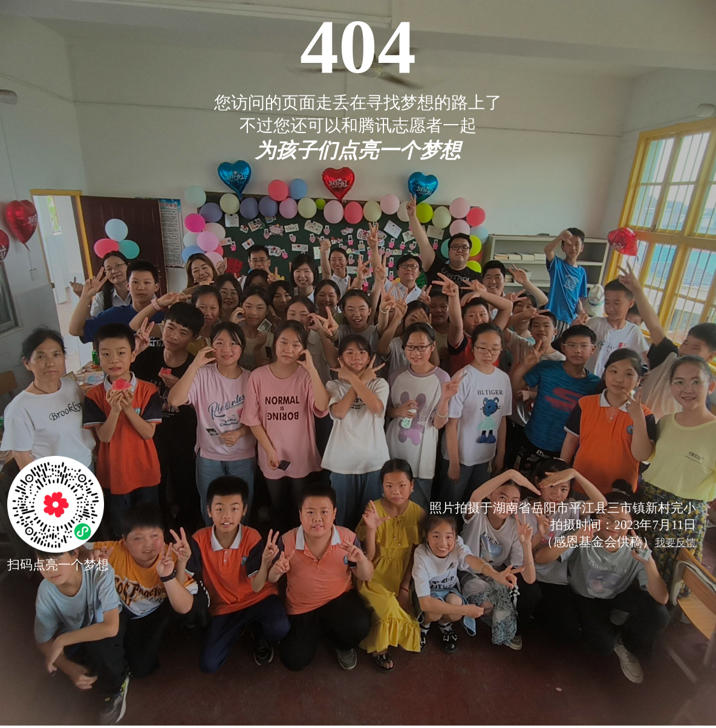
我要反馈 (675, 543)
